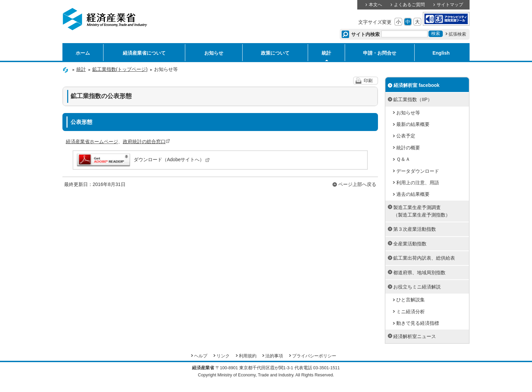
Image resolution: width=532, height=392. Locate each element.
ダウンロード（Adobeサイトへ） (143, 160)
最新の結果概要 (413, 124)
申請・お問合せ (380, 53)
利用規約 (248, 356)
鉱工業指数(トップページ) (120, 69)
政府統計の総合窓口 (146, 142)
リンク (223, 356)
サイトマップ (450, 5)
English (441, 53)
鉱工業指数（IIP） (413, 99)
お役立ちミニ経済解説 (417, 287)
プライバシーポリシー (314, 356)
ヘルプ (201, 356)
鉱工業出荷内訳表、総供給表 (424, 258)
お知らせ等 (408, 113)
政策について (275, 53)
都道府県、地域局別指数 (419, 273)
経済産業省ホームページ (92, 142)
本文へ (375, 5)
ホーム (83, 53)
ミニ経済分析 (411, 312)
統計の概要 (408, 148)
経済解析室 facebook (416, 85)
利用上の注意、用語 (418, 183)
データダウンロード (418, 171)
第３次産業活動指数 (415, 229)
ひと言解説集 (411, 300)
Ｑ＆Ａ (403, 159)
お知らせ (214, 53)
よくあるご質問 (409, 5)
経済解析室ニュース (415, 336)
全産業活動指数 (410, 244)
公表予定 (406, 136)
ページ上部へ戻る (357, 184)
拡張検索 (457, 34)
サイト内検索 (366, 34)
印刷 (368, 81)
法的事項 (274, 356)
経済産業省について (144, 53)
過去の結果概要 (413, 194)
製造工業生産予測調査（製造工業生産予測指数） (422, 211)
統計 (326, 53)
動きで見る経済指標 (418, 323)
